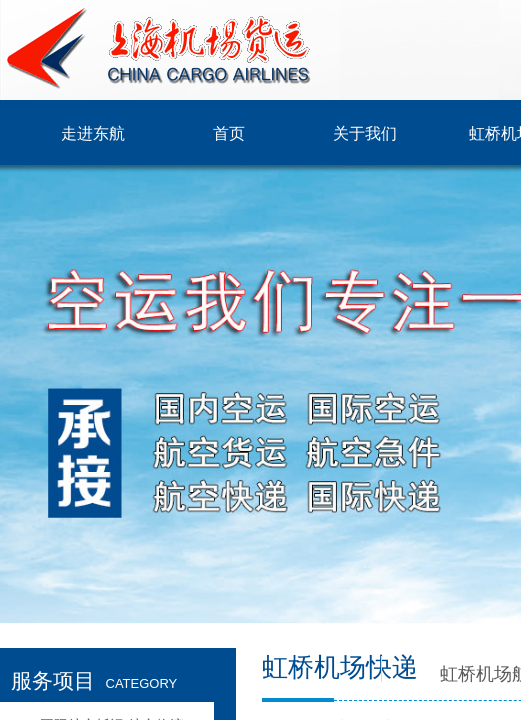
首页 (229, 133)
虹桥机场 (476, 674)
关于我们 (365, 133)
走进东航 (93, 133)
